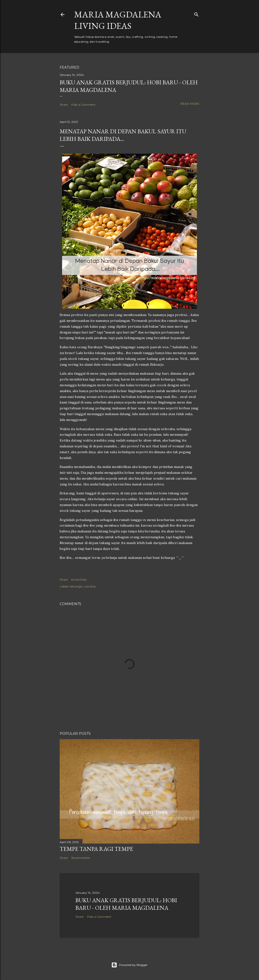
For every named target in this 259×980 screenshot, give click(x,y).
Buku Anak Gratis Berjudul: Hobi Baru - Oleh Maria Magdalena (126, 904)
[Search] (196, 13)
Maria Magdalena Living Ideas (118, 20)
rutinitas (90, 586)
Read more (190, 104)
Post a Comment (83, 105)
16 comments (81, 858)
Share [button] (64, 105)
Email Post (79, 580)
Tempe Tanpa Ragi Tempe (96, 849)
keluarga (76, 586)
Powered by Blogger (129, 965)
